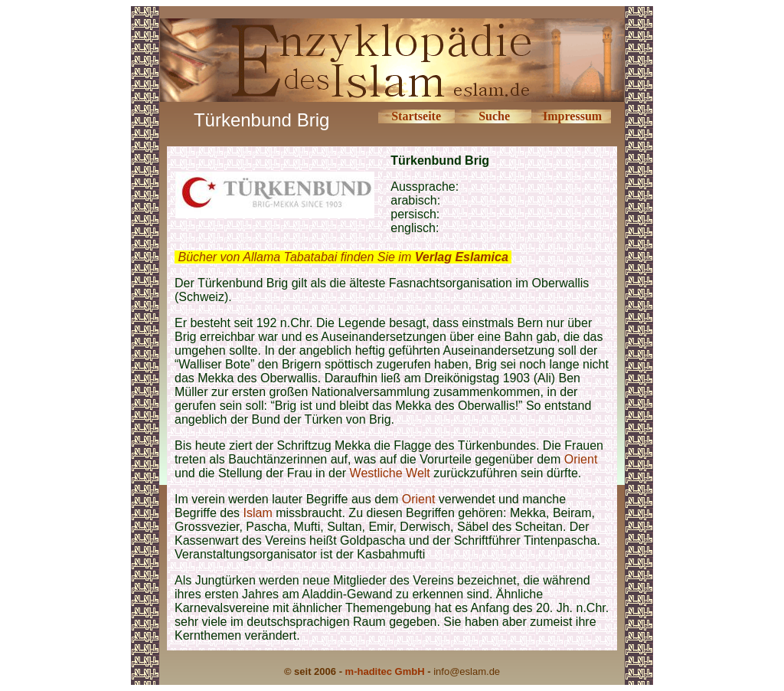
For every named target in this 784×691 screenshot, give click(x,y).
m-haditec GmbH (385, 671)
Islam (258, 513)
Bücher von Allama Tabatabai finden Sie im (343, 257)
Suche (494, 116)
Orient (581, 459)
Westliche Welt (390, 473)
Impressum (572, 116)
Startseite (416, 116)
